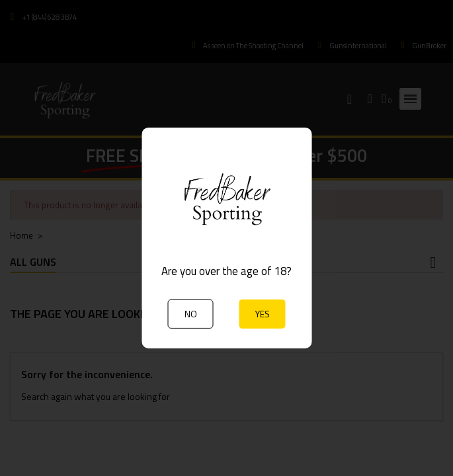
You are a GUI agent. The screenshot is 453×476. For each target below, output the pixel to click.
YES (263, 314)
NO (191, 314)
